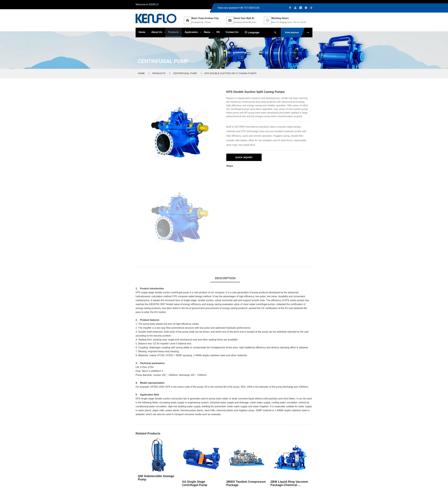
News (207, 32)
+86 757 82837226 (249, 8)
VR (218, 32)
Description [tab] (225, 278)
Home (142, 32)
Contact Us (232, 32)
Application (191, 32)
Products (173, 32)
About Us (157, 32)
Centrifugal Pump (185, 73)
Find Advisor (299, 33)
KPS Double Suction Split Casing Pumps (230, 73)
